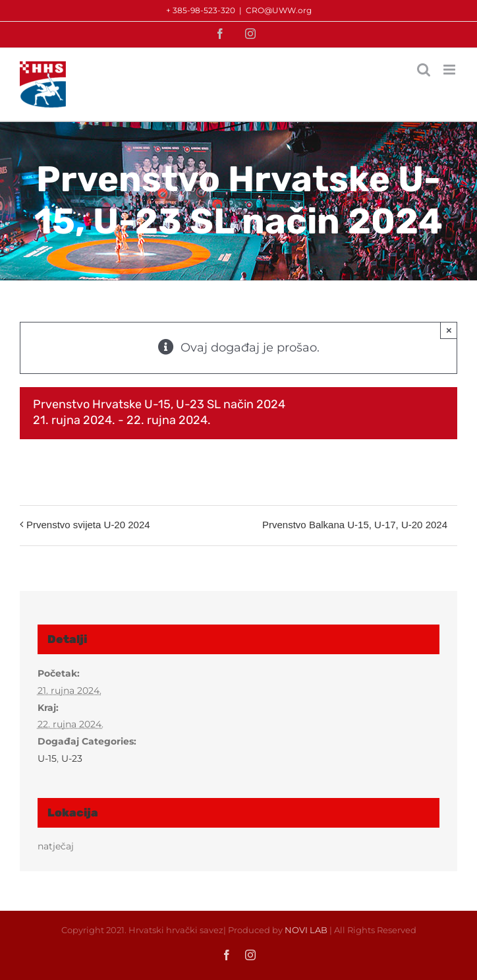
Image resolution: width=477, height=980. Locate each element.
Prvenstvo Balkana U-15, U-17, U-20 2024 (355, 525)
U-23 (72, 758)
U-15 (47, 758)
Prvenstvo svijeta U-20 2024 (88, 525)
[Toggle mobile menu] (450, 70)
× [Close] (449, 330)
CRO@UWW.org (279, 10)
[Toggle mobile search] (424, 70)
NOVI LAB (306, 930)
